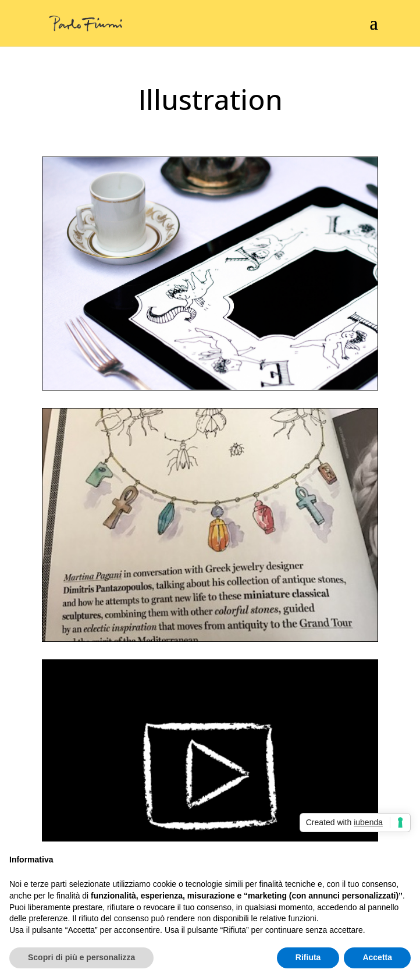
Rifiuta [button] (308, 957)
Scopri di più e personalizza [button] (81, 957)
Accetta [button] (377, 957)
